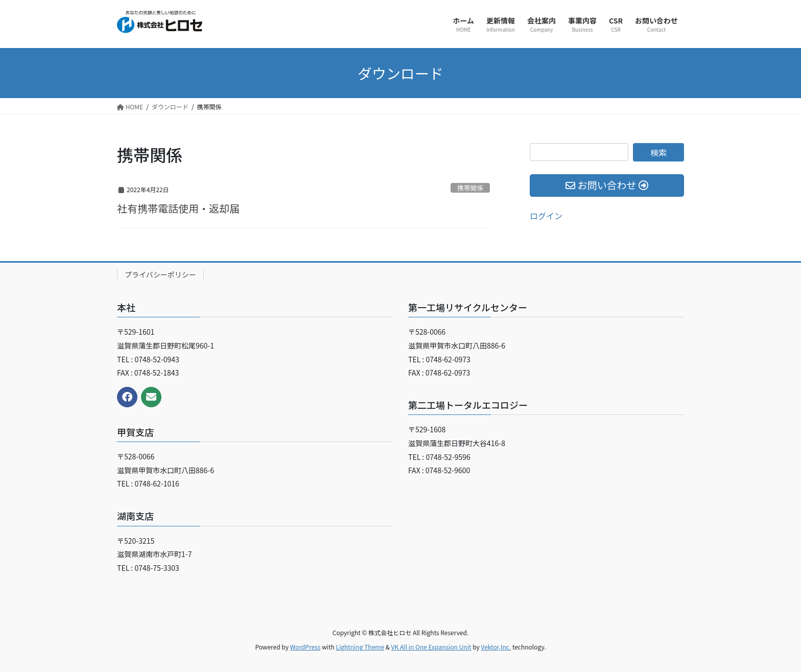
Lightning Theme (360, 647)
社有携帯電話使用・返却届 (178, 208)
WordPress (305, 647)
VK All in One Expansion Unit (431, 647)
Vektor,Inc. (496, 647)
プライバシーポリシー (160, 274)
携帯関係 (470, 188)
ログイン (546, 216)
